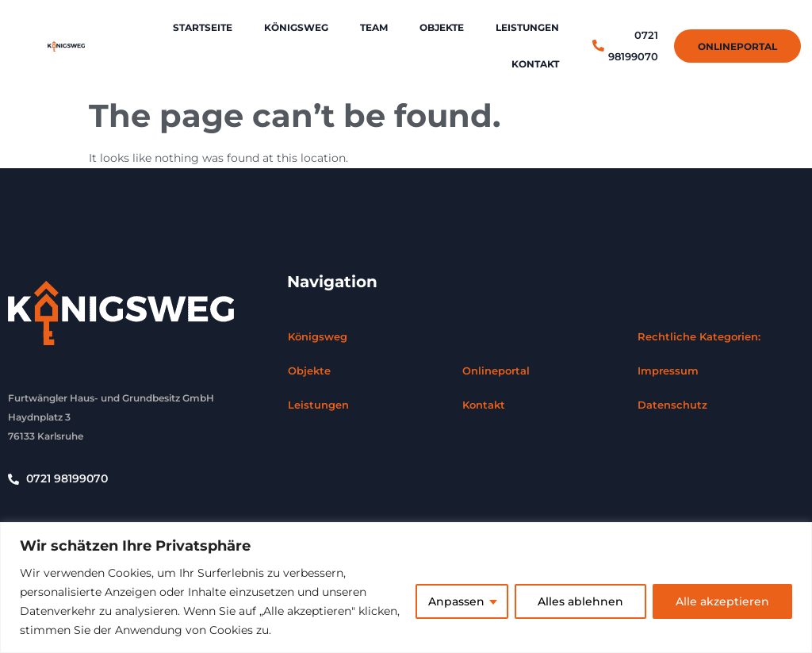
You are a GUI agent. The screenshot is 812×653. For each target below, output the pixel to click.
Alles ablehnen (580, 601)
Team (374, 27)
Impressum (668, 371)
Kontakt (535, 64)
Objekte (442, 27)
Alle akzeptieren (722, 601)
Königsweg (296, 27)
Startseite (203, 27)
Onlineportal (496, 371)
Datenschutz (672, 405)
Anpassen (456, 601)
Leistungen (527, 27)
